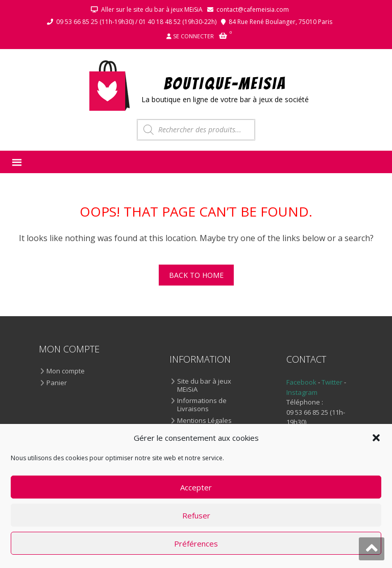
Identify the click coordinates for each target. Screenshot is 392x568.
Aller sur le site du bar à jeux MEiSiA (152, 9)
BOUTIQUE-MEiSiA (225, 83)
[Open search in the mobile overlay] (196, 130)
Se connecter (193, 36)
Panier (57, 383)
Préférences (196, 543)
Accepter (196, 487)
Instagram (302, 392)
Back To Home (196, 275)
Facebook (301, 382)
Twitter (333, 382)
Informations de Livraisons (202, 405)
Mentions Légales (204, 421)
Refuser (196, 515)
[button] (376, 438)
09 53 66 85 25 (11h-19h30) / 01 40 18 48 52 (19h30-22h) (136, 22)
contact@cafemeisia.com (253, 9)
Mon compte (66, 371)
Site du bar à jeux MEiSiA (204, 385)
